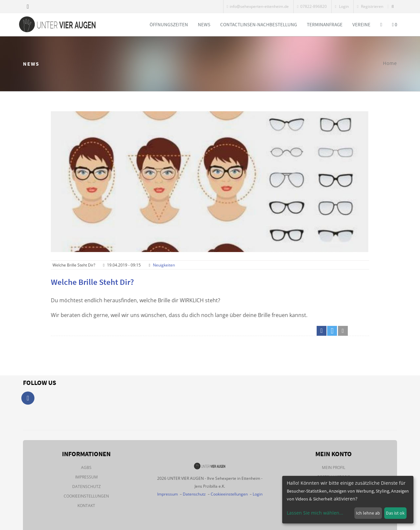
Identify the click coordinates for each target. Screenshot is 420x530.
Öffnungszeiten (169, 24)
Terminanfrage (325, 24)
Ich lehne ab (368, 513)
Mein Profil (334, 467)
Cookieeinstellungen (86, 496)
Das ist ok (395, 513)
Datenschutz (86, 487)
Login (342, 6)
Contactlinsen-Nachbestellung (259, 24)
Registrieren (370, 6)
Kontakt (86, 506)
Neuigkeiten (164, 265)
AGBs (86, 467)
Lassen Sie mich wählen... (315, 513)
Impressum (86, 477)
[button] (322, 331)
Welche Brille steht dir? (92, 282)
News (204, 24)
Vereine (361, 24)
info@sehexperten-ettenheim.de (258, 6)
